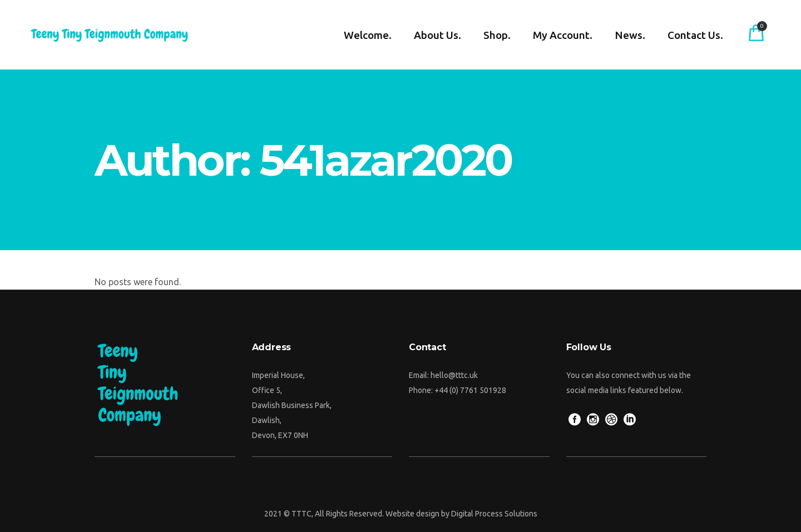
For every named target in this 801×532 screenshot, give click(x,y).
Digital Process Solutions (494, 514)
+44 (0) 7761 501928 (470, 390)
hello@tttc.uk (454, 375)
